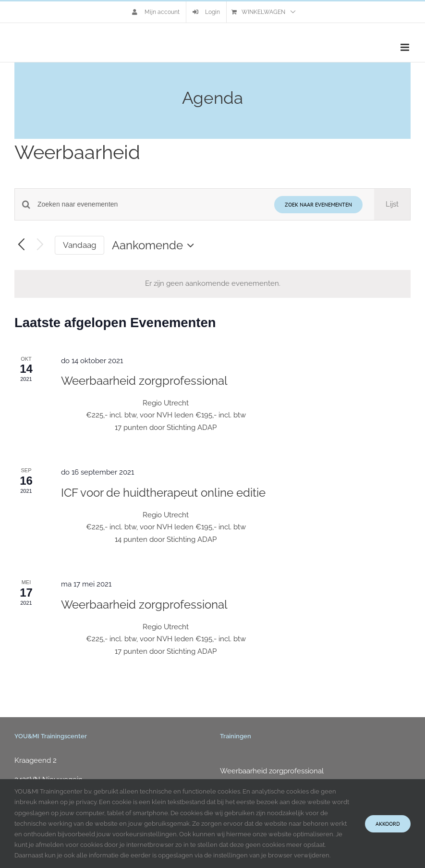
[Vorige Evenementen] (21, 245)
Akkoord (388, 824)
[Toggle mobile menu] (406, 47)
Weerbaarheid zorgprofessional (144, 381)
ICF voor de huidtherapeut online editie (163, 493)
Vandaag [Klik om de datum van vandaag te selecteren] (80, 245)
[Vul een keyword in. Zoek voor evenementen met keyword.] (150, 204)
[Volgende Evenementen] (40, 245)
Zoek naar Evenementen (318, 204)
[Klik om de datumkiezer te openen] (155, 245)
